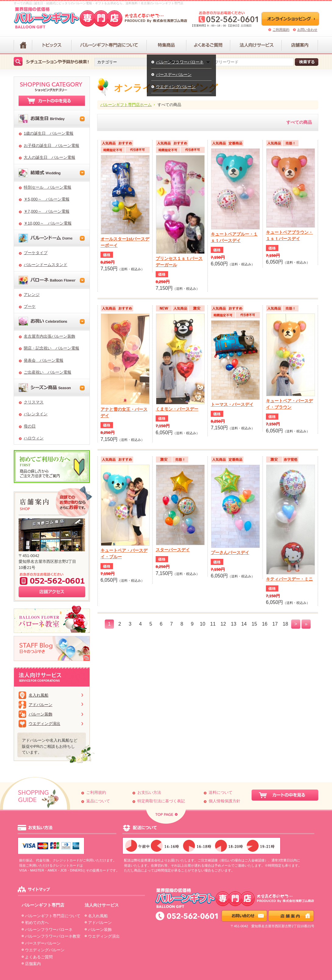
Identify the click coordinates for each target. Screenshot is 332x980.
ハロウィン (34, 438)
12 (223, 624)
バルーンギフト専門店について (53, 916)
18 (285, 624)
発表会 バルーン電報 (44, 360)
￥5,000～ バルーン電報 (47, 199)
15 (254, 624)
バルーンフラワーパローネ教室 (53, 936)
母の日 (30, 426)
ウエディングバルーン (176, 87)
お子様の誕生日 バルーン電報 (51, 146)
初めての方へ (37, 923)
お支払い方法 (149, 792)
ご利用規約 (281, 30)
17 (275, 624)
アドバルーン (41, 705)
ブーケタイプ (36, 253)
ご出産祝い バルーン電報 (48, 372)
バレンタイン (36, 414)
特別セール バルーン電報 (48, 187)
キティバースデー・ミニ (289, 579)
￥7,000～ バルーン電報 (47, 211)
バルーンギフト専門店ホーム (126, 105)
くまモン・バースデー (177, 409)
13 (234, 624)
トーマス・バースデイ (232, 404)
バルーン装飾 (41, 714)
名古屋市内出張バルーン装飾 (49, 336)
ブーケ (30, 306)
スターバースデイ (173, 550)
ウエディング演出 (44, 724)
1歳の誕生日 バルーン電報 (49, 133)
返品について (98, 801)
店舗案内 (33, 964)
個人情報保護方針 (224, 801)
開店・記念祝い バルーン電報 (51, 348)
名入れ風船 (39, 695)
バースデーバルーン (174, 75)
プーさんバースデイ (230, 552)
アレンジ (32, 295)
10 (203, 624)
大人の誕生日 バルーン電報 (49, 157)
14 (244, 624)
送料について (221, 792)
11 (213, 624)
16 (265, 624)
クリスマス (34, 402)
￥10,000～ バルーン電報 (48, 223)
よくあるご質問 (39, 957)
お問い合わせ (307, 30)
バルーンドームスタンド (46, 265)
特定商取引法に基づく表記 (161, 801)
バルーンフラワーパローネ (180, 62)
